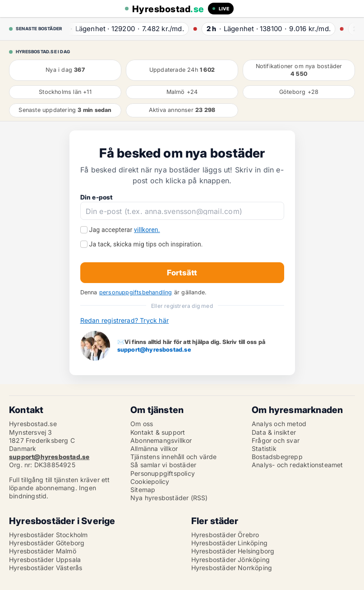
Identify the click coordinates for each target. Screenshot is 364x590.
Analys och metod (279, 424)
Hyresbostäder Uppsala (45, 560)
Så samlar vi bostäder (163, 465)
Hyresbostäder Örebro (225, 535)
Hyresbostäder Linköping (230, 543)
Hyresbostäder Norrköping (232, 568)
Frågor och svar (276, 440)
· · (123, 29)
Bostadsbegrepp (277, 457)
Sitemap (143, 490)
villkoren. (147, 230)
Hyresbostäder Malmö (43, 551)
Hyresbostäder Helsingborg (233, 551)
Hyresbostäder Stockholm (48, 535)
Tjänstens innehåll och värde (174, 457)
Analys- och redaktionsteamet (297, 465)
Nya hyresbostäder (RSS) (169, 498)
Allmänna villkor (154, 448)
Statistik (264, 448)
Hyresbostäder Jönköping (231, 560)
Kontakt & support (158, 432)
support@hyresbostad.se (154, 349)
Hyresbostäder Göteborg (47, 543)
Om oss (142, 424)
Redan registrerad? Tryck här (125, 320)
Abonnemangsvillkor (161, 440)
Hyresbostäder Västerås (46, 568)
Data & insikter (274, 432)
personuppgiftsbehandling (136, 292)
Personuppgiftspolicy (163, 473)
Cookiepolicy (150, 481)
